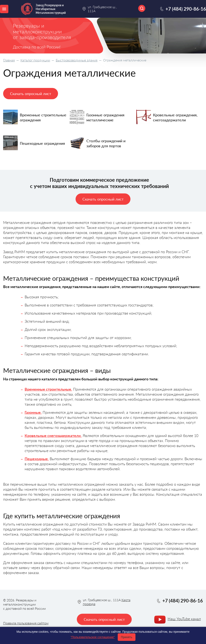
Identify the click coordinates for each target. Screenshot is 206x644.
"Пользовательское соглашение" (93, 637)
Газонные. (33, 412)
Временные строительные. (48, 389)
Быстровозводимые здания (77, 60)
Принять (127, 637)
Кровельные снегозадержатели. (53, 436)
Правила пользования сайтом (26, 623)
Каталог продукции (35, 60)
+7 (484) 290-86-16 (186, 9)
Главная (9, 60)
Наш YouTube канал (184, 619)
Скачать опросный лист (31, 94)
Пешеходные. (37, 459)
